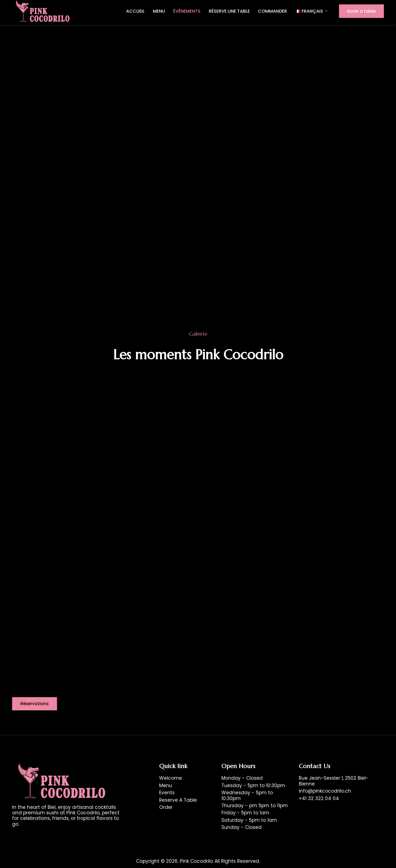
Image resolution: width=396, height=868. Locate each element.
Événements (187, 11)
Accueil (135, 11)
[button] (35, 704)
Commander (272, 11)
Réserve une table (229, 11)
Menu (159, 11)
